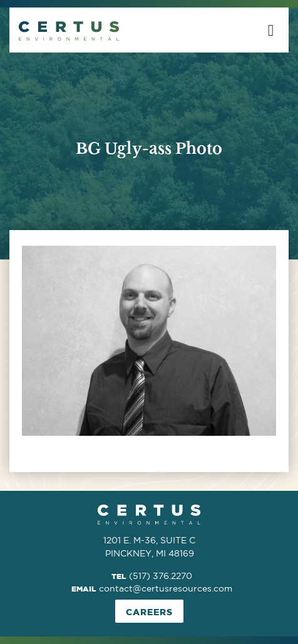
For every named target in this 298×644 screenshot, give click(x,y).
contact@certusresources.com (166, 588)
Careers (149, 612)
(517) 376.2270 (161, 576)
